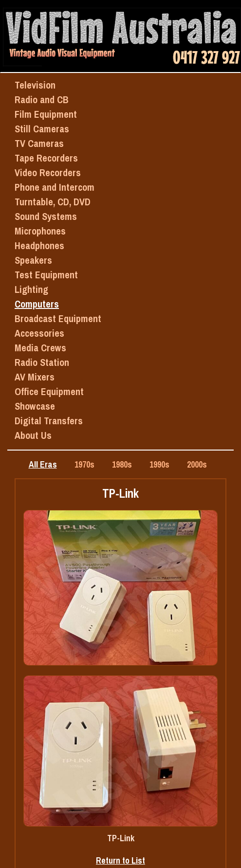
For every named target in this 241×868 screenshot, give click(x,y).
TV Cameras (39, 143)
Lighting (31, 289)
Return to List (120, 860)
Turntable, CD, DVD (53, 202)
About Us (33, 435)
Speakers (33, 260)
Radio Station (42, 362)
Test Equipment (46, 275)
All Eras (43, 464)
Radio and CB (42, 99)
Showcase (35, 406)
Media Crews (40, 348)
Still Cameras (42, 129)
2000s (197, 464)
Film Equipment (46, 114)
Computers (37, 304)
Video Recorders (48, 172)
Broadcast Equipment (58, 318)
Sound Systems (46, 216)
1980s (122, 464)
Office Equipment (49, 391)
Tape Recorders (46, 158)
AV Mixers (35, 377)
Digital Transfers (49, 421)
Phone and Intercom (55, 187)
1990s (159, 464)
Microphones (40, 231)
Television (35, 85)
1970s (84, 464)
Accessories (39, 333)
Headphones (39, 245)
